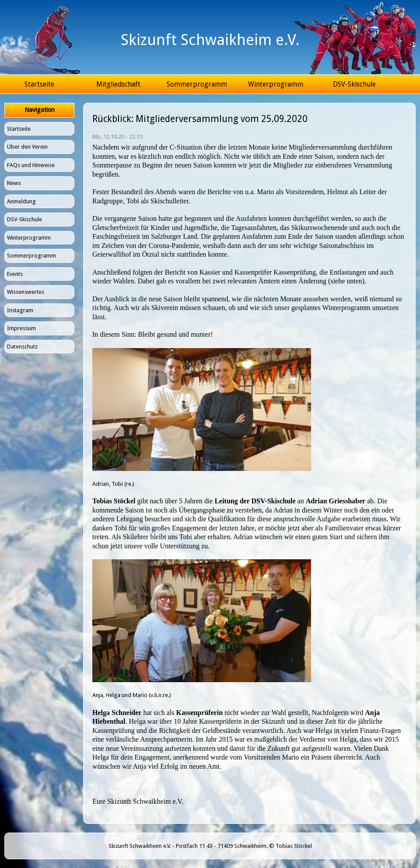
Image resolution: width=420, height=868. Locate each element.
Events (15, 274)
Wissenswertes (26, 292)
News (14, 183)
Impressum (21, 328)
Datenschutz (22, 347)
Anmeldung (21, 201)
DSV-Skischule (354, 84)
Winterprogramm (276, 84)
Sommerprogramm (197, 84)
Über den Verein (27, 147)
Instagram (20, 310)
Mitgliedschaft (118, 84)
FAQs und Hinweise (31, 165)
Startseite (39, 84)
